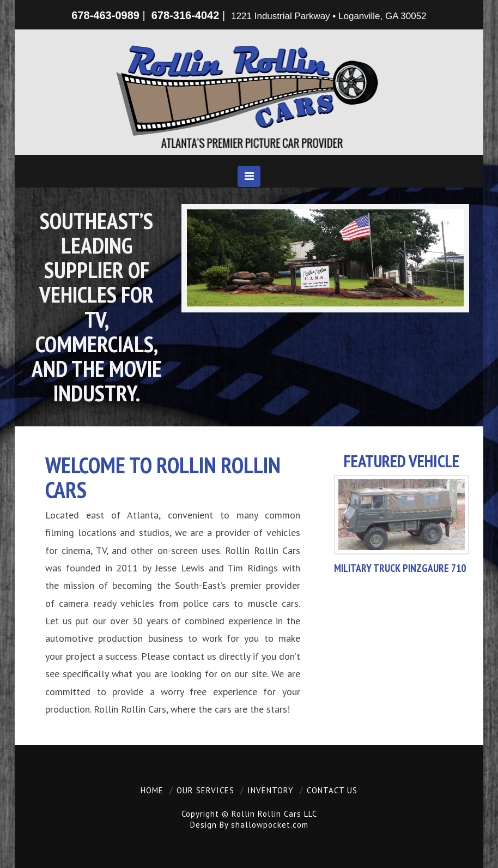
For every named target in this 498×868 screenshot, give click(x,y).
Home (152, 790)
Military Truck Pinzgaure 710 (400, 568)
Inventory (271, 790)
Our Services (205, 790)
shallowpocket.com (270, 825)
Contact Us (332, 790)
